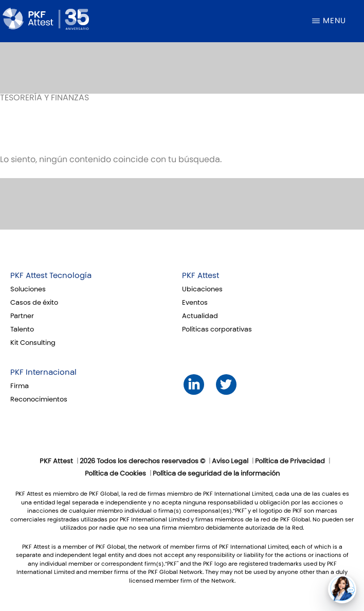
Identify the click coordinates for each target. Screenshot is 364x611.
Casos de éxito (34, 303)
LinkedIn (194, 384)
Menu (334, 21)
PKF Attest (201, 275)
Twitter (226, 384)
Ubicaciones (202, 289)
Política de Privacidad (290, 461)
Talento (22, 329)
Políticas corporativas (217, 329)
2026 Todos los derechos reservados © (142, 461)
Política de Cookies (115, 474)
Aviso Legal (230, 461)
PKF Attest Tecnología (51, 275)
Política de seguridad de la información (216, 474)
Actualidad (200, 316)
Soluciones (28, 289)
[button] (342, 589)
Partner (22, 316)
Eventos (195, 303)
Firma (20, 386)
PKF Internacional (43, 372)
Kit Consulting (33, 343)
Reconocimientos (39, 399)
